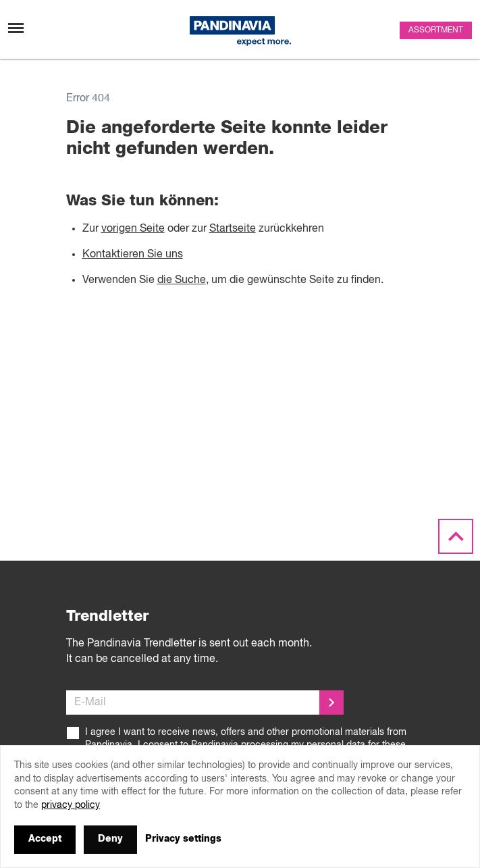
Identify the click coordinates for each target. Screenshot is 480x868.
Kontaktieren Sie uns (133, 255)
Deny (110, 839)
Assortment (436, 30)
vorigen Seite (133, 229)
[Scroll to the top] (456, 537)
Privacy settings (183, 839)
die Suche (182, 280)
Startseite (233, 229)
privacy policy (71, 805)
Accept (45, 839)
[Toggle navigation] (16, 28)
